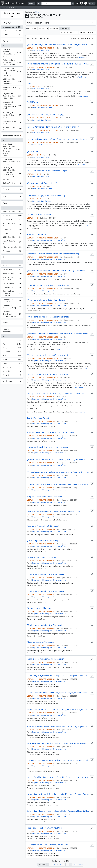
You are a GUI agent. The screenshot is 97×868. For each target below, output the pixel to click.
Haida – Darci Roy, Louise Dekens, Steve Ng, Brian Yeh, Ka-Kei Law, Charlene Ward (58, 777)
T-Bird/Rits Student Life (37, 235)
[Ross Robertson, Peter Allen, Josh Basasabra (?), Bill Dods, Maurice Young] (58, 45)
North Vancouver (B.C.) (12, 224)
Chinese (12, 35)
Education (12, 266)
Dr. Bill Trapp (33, 102)
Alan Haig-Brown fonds (12, 128)
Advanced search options (38, 23)
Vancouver (12, 216)
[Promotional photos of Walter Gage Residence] (48, 285)
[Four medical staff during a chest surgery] (46, 115)
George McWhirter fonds (12, 89)
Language (7, 22)
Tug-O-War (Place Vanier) (38, 418)
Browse (31, 3)
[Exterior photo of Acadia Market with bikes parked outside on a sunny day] (58, 484)
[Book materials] (34, 152)
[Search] (56, 3)
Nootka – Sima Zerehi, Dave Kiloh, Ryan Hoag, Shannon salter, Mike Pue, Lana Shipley (58, 710)
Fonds (12, 360)
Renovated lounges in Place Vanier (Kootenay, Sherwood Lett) (54, 511)
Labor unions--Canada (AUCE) (12, 301)
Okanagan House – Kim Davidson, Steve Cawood (48, 845)
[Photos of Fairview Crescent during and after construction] (53, 254)
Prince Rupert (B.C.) (12, 247)
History (30, 83)
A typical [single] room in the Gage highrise (46, 497)
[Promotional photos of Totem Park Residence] (48, 300)
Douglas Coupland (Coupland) (12, 278)
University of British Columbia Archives (12, 162)
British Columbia (12, 212)
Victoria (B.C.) (12, 230)
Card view (54, 29)
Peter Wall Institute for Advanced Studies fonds (12, 53)
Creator (6, 189)
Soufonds (12, 372)
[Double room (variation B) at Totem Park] (45, 574)
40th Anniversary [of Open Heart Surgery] (45, 183)
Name (5, 196)
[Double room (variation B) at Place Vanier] (46, 625)
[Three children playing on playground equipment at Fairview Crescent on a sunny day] (58, 472)
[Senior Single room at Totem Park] (42, 541)
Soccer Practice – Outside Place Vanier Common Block (51, 433)
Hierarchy (43, 29)
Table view (64, 29)
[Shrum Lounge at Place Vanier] (41, 608)
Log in (91, 3)
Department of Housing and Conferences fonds (49, 240)
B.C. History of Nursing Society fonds (12, 115)
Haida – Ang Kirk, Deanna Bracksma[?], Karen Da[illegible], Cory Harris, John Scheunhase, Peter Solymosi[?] (58, 676)
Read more (83, 58)
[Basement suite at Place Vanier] (41, 642)
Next (81, 865)
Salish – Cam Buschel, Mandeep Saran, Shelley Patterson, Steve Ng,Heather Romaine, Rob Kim (58, 811)
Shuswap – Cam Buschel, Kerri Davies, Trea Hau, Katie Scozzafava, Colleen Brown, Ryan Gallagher (58, 760)
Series (12, 348)
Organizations (12, 288)
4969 (75, 865)
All (4, 46)
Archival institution (11, 136)
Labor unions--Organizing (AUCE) (12, 307)
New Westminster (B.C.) (12, 242)
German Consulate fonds (12, 122)
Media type (8, 381)
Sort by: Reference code (68, 32)
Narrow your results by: (12, 14)
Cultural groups (12, 284)
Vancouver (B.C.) (12, 220)
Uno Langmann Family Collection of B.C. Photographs (12, 72)
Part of (6, 41)
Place (5, 203)
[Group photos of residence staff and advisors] (47, 355)
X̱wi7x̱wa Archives (12, 183)
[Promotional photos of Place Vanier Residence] (48, 317)
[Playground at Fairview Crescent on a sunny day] (48, 447)
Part (12, 356)
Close (37, 12)
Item (12, 341)
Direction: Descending (87, 32)
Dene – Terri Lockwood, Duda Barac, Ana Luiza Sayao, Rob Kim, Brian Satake (58, 693)
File (12, 344)
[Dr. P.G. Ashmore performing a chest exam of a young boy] (53, 127)
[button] (77, 3)
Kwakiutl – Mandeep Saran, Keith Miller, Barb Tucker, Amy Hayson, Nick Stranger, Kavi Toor (58, 726)
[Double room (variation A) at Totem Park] (45, 591)
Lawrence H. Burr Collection (42, 50)
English (12, 31)
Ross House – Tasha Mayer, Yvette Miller (45, 828)
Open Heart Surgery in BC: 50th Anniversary (46, 196)
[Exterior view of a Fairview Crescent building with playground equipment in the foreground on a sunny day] (58, 460)
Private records (12, 270)
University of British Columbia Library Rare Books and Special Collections (12, 150)
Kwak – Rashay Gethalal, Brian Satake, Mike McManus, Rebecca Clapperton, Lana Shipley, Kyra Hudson (58, 794)
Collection (12, 364)
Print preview (31, 29)
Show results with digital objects (82, 38)
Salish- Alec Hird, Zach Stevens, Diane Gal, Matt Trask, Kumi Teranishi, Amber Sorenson (58, 743)
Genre (5, 322)
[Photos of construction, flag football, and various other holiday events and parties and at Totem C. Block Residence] (58, 334)
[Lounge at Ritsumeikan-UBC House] (43, 526)
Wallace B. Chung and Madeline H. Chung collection (12, 62)
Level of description (8, 331)
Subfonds (12, 375)
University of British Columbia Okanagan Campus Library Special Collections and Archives (12, 173)
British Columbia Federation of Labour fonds (12, 81)
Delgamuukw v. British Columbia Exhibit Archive (12, 96)
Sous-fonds (12, 368)
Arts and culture (12, 274)
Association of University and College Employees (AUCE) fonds (12, 105)
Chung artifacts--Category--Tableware (12, 293)
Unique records (12, 27)
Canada (12, 234)
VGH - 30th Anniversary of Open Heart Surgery (47, 171)
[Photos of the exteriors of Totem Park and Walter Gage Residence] (56, 271)
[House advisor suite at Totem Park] (43, 557)
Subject (6, 257)
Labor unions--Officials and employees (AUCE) (12, 314)
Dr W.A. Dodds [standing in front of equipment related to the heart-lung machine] (58, 139)
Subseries (12, 352)
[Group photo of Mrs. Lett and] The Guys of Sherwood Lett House (56, 393)
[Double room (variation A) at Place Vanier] (46, 659)
